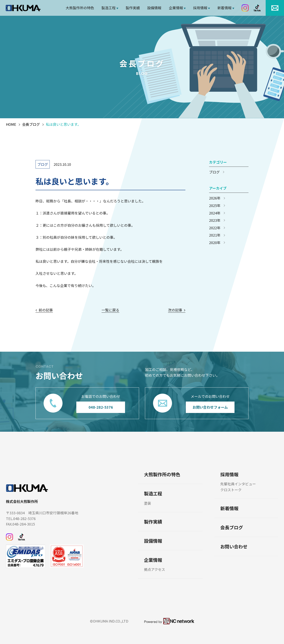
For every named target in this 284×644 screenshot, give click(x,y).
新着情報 (224, 8)
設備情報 (154, 8)
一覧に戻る (110, 310)
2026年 (215, 198)
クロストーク (231, 490)
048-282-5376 (101, 407)
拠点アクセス (155, 569)
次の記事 (175, 310)
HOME (11, 124)
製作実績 (133, 8)
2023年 (215, 220)
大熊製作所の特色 (80, 8)
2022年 (215, 228)
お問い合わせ (234, 546)
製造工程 (108, 8)
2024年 (215, 213)
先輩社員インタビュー (238, 484)
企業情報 (176, 8)
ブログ (43, 164)
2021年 (215, 235)
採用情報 (200, 8)
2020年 (215, 243)
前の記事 (46, 310)
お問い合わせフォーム (210, 407)
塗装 (148, 503)
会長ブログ (31, 124)
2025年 (215, 206)
